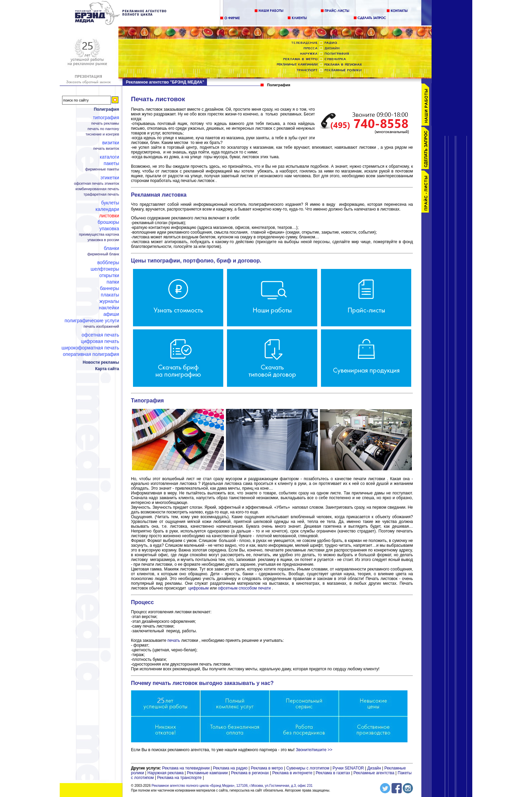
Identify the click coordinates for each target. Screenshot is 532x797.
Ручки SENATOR (348, 768)
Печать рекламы (105, 123)
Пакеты (111, 163)
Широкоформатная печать (90, 348)
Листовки (109, 216)
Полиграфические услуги (92, 321)
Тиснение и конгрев (102, 134)
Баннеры (109, 288)
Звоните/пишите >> (314, 750)
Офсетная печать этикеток (97, 184)
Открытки (109, 275)
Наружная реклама (166, 773)
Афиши (111, 314)
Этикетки (110, 178)
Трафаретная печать (101, 194)
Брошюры (108, 222)
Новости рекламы (101, 362)
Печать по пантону (103, 129)
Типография (106, 117)
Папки (113, 282)
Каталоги (109, 157)
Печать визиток (106, 149)
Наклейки (109, 308)
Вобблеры (108, 262)
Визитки (111, 143)
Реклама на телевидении (186, 768)
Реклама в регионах (250, 773)
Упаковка (109, 229)
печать (174, 640)
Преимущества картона (99, 234)
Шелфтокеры (105, 269)
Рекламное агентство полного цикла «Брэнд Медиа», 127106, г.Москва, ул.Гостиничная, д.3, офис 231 (232, 786)
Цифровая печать (100, 341)
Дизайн (374, 768)
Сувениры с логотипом (308, 768)
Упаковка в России (103, 240)
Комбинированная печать (97, 189)
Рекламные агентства (375, 773)
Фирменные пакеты (102, 169)
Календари (107, 209)
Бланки (111, 248)
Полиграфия (106, 109)
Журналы (109, 301)
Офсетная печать (100, 335)
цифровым (198, 588)
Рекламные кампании (207, 773)
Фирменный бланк (103, 254)
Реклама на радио (230, 768)
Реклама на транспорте (179, 778)
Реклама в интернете (292, 773)
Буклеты (110, 203)
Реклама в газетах (333, 773)
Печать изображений (101, 327)
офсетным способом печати (244, 588)
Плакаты (110, 295)
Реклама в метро (267, 768)
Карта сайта (107, 369)
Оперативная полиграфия (91, 354)
